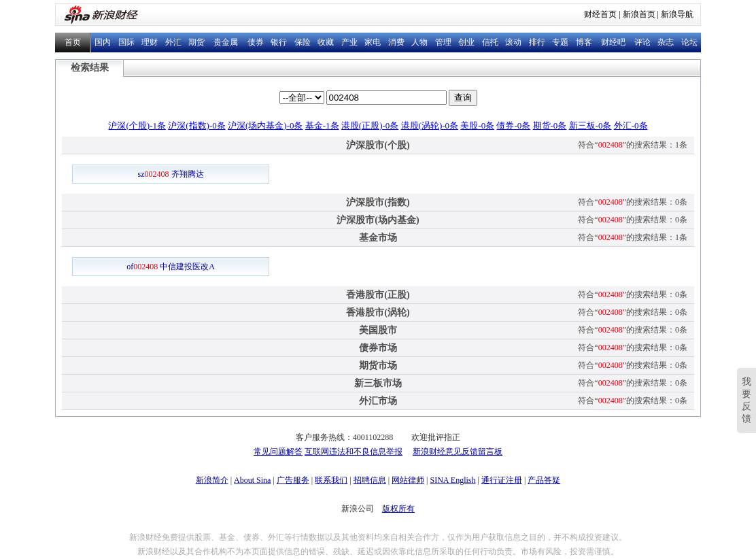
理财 (150, 42)
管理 (443, 42)
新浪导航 (677, 14)
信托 (490, 42)
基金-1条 (322, 125)
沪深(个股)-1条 (137, 125)
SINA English (452, 480)
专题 (560, 42)
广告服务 (293, 480)
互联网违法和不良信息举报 (354, 452)
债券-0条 (513, 125)
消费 (396, 42)
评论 (642, 42)
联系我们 (331, 480)
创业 (466, 42)
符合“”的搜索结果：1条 (633, 145)
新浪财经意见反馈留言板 (458, 452)
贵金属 (226, 42)
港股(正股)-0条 (370, 125)
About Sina (252, 480)
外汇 (173, 42)
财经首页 (600, 14)
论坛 (689, 42)
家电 (373, 42)
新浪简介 (212, 480)
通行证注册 (502, 480)
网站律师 (408, 480)
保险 (303, 42)
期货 (196, 42)
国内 (103, 42)
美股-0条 (477, 125)
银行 (279, 42)
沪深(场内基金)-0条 (265, 125)
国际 (126, 42)
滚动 (513, 42)
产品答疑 (544, 480)
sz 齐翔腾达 (171, 174)
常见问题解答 (278, 452)
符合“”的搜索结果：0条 (633, 202)
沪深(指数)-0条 (197, 125)
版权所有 (398, 509)
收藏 (326, 42)
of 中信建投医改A (171, 267)
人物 (419, 42)
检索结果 (90, 68)
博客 (584, 42)
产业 (349, 42)
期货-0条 (550, 125)
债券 (256, 42)
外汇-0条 (631, 125)
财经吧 (613, 42)
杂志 (666, 42)
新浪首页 (639, 14)
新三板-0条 (590, 125)
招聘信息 (370, 480)
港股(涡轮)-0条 (430, 125)
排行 (537, 42)
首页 (73, 42)
